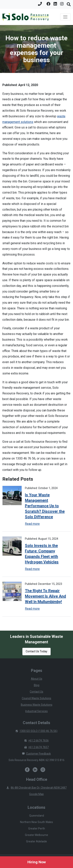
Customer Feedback (36, 754)
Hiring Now (37, 862)
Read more (32, 524)
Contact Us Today (36, 651)
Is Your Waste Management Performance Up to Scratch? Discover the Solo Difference (45, 506)
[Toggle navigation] (65, 17)
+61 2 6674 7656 (37, 741)
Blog (37, 685)
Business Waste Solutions (37, 705)
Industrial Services (36, 711)
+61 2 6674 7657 (36, 747)
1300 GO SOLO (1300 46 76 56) (37, 731)
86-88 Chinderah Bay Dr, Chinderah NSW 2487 (36, 788)
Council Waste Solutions (36, 698)
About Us (37, 679)
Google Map (36, 794)
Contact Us (36, 692)
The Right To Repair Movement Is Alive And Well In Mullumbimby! (45, 596)
